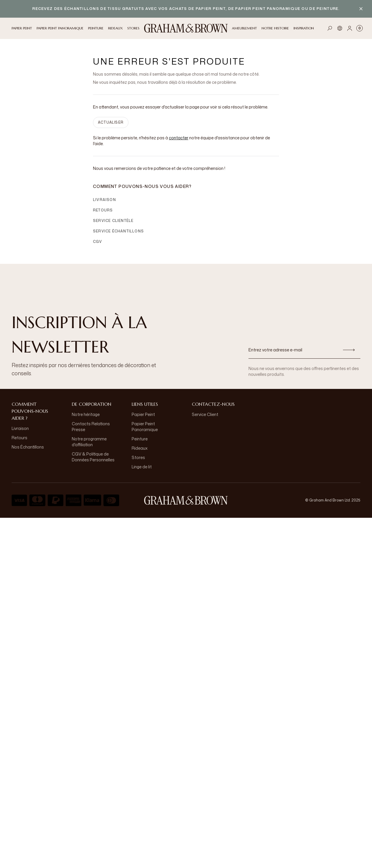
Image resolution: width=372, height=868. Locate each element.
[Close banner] (361, 9)
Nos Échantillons (28, 447)
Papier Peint (143, 414)
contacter (179, 138)
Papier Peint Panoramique (145, 427)
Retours (103, 210)
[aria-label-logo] (186, 500)
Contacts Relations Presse (91, 427)
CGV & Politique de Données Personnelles (93, 457)
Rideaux (140, 448)
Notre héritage (86, 414)
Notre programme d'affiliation (89, 442)
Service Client (205, 414)
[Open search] (330, 28)
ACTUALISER (111, 122)
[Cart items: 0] (360, 28)
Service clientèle (113, 221)
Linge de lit (142, 467)
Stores (138, 457)
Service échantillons (118, 231)
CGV (98, 242)
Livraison (104, 200)
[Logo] (186, 28)
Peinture (140, 439)
